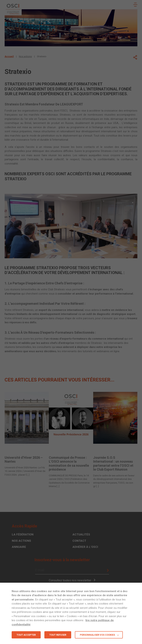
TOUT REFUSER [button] (58, 635)
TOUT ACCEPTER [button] (26, 635)
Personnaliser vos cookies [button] (97, 635)
